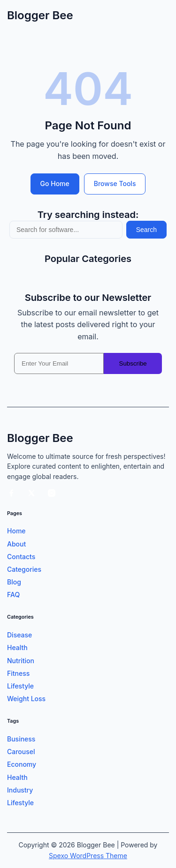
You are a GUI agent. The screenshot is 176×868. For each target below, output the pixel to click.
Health (17, 647)
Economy (22, 764)
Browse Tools (115, 183)
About (16, 544)
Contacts (21, 557)
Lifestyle (20, 686)
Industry (20, 790)
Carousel (21, 752)
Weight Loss (26, 699)
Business (21, 739)
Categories (24, 569)
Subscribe (133, 363)
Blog (14, 582)
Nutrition (21, 661)
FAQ (13, 595)
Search (146, 230)
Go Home (55, 183)
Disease (19, 635)
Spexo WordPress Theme (88, 856)
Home (16, 531)
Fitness (18, 673)
